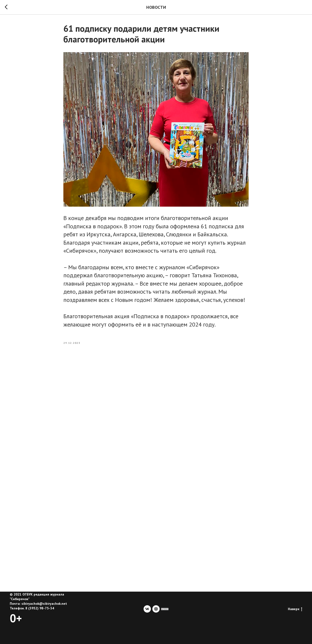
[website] (156, 609)
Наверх (295, 609)
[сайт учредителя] (165, 609)
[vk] (147, 609)
